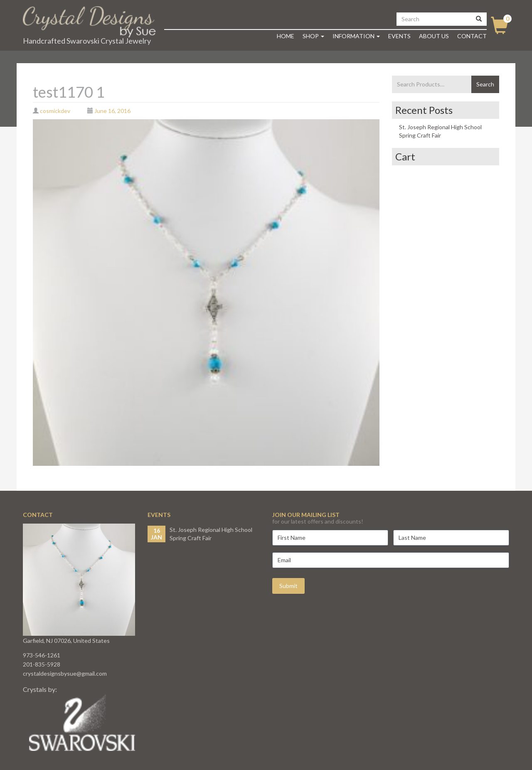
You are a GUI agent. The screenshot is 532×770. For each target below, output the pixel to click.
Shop (313, 36)
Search (485, 84)
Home (286, 36)
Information (356, 36)
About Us (434, 36)
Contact (472, 36)
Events (399, 36)
